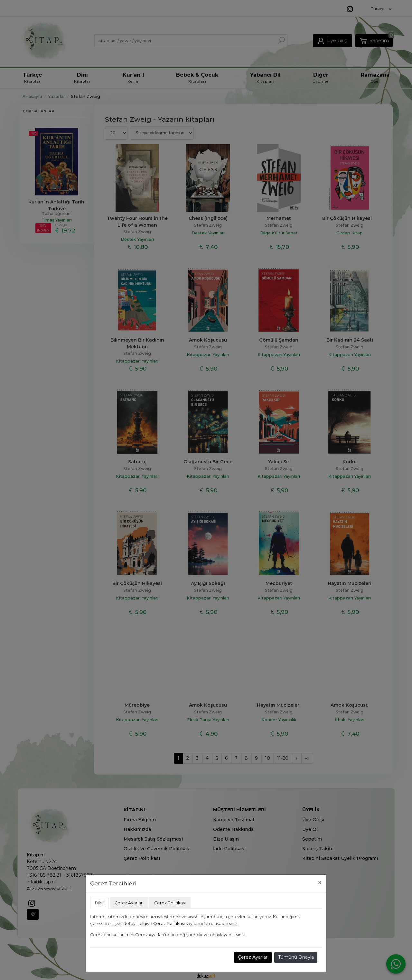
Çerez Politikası (169, 923)
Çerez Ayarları (253, 957)
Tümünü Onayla (296, 957)
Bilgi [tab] (99, 903)
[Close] (320, 883)
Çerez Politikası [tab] (170, 903)
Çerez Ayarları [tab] (129, 903)
